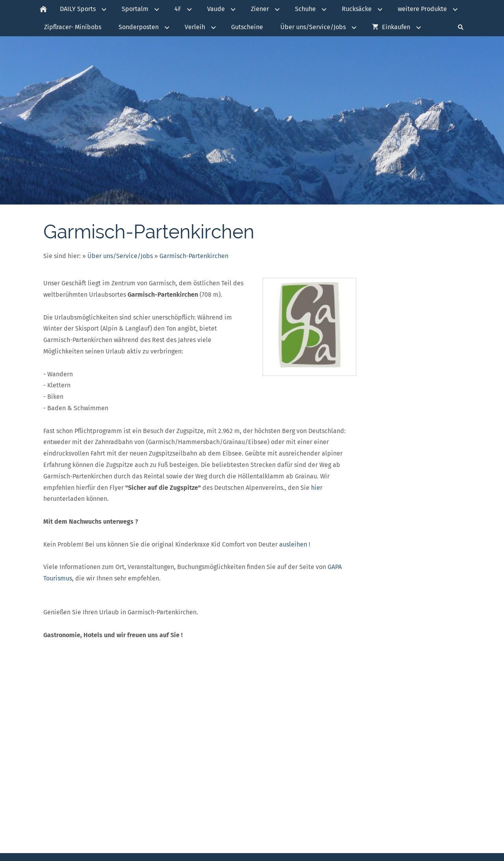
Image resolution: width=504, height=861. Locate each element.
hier (317, 488)
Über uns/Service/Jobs (120, 256)
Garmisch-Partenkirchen (194, 256)
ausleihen (293, 544)
